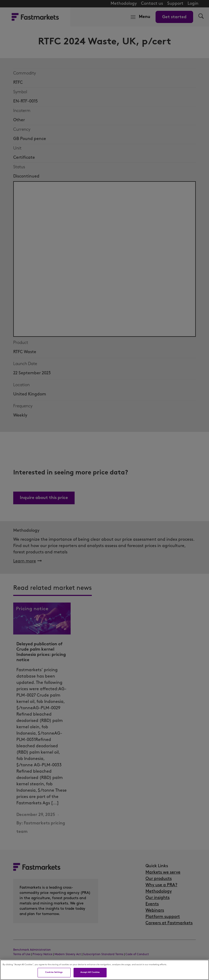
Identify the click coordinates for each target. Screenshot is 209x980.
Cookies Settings (54, 972)
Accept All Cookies (90, 972)
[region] (105, 970)
